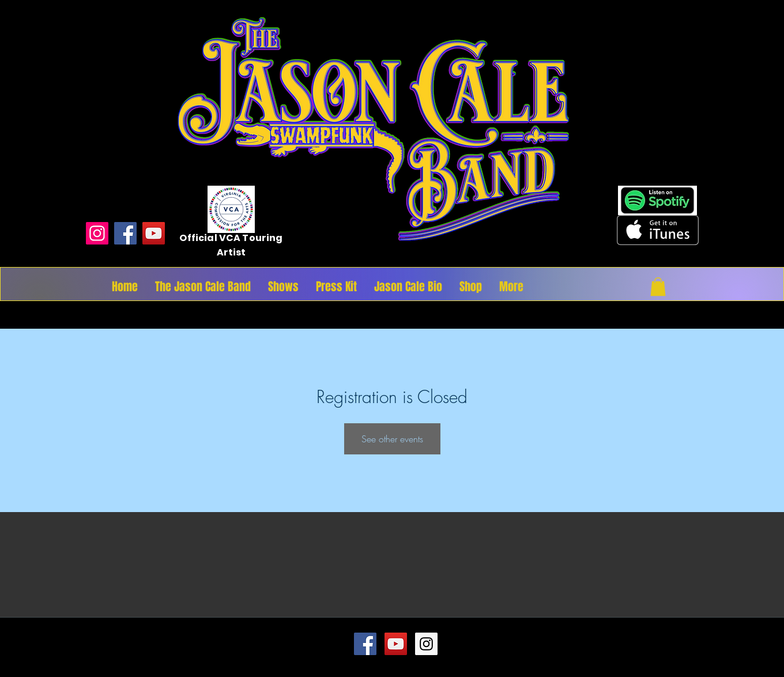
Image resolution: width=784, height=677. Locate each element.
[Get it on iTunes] (658, 230)
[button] (658, 287)
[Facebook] (125, 233)
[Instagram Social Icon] (426, 644)
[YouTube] (154, 233)
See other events (392, 439)
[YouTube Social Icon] (396, 644)
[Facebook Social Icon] (365, 644)
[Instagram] (97, 233)
